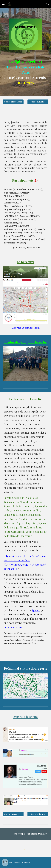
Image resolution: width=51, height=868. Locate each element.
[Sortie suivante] (38, 102)
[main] (26, 71)
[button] (3, 4)
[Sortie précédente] (13, 102)
